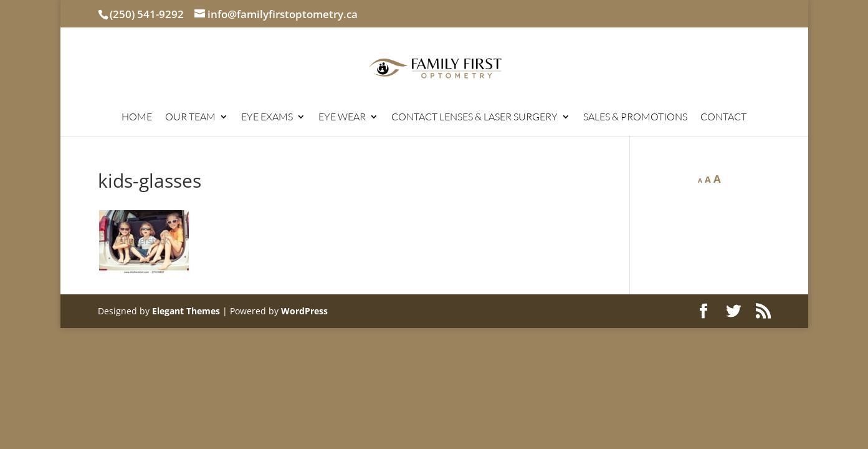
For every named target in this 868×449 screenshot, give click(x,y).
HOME (137, 118)
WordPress (304, 311)
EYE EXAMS (267, 118)
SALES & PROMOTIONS (635, 118)
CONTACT (723, 118)
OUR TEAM (190, 118)
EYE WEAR (342, 118)
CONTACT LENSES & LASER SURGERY (475, 118)
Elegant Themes (186, 311)
